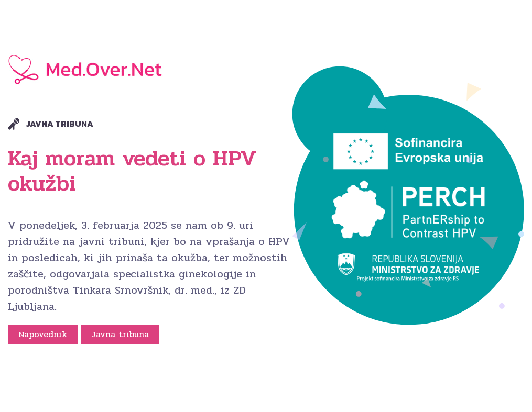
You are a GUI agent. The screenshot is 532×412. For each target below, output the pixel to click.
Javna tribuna (120, 334)
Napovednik (43, 334)
